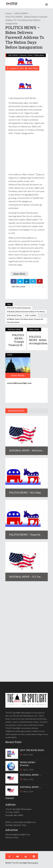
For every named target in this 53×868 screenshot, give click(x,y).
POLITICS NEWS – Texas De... (26, 535)
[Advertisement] (27, 154)
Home (8, 13)
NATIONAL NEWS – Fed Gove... (26, 450)
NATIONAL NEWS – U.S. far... (26, 577)
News (30, 55)
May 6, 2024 (28, 755)
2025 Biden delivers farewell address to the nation (26, 312)
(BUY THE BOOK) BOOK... (33, 750)
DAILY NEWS (21, 13)
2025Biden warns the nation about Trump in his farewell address (25, 321)
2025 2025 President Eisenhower (19, 308)
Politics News (39, 55)
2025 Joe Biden (31, 315)
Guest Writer (33, 68)
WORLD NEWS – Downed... (28, 764)
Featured (23, 55)
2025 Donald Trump (14, 315)
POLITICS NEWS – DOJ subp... (26, 493)
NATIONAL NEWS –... (31, 775)
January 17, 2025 (16, 68)
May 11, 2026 (28, 770)
